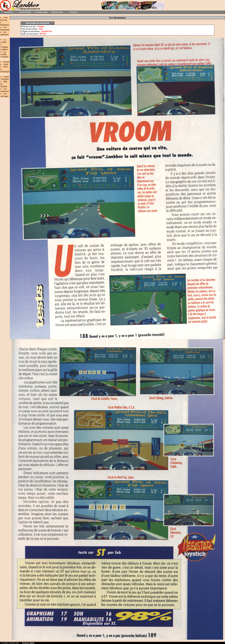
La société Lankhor (41, 12)
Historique (5, 72)
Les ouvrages (4, 95)
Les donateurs (5, 90)
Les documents (5, 28)
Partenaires (74, 12)
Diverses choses (57, 12)
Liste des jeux (4, 19)
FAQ (5, 67)
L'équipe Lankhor (4, 48)
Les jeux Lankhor (25, 12)
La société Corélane (4, 54)
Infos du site (9, 12)
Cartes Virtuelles (5, 78)
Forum (6, 62)
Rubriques (5, 25)
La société (4, 41)
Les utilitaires (4, 33)
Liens (6, 64)
